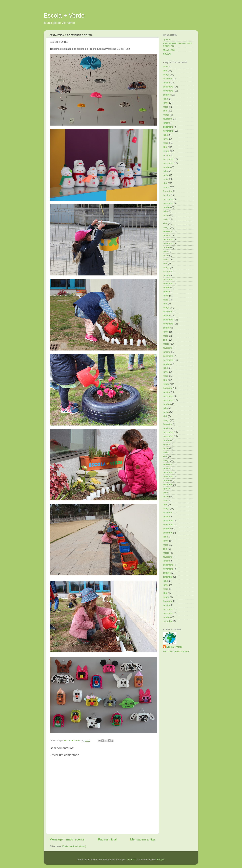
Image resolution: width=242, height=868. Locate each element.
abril (165, 71)
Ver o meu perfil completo (176, 651)
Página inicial (107, 839)
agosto (166, 292)
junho (166, 103)
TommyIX (131, 860)
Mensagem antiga (143, 839)
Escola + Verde (64, 16)
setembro (168, 485)
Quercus (167, 39)
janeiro (166, 83)
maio (165, 67)
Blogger (160, 860)
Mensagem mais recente (67, 839)
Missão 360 (169, 50)
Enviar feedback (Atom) (74, 846)
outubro (167, 95)
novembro (168, 91)
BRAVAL (167, 54)
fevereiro (167, 79)
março (166, 75)
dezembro (168, 87)
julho (165, 99)
